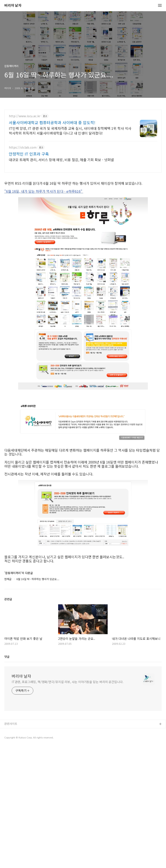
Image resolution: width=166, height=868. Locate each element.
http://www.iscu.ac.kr (25, 116)
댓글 (7, 778)
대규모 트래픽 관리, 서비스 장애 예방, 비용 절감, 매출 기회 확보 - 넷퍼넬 (61, 160)
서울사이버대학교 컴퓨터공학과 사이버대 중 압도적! (52, 122)
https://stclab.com (23, 147)
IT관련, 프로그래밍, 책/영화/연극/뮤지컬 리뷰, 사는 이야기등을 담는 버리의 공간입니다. (68, 803)
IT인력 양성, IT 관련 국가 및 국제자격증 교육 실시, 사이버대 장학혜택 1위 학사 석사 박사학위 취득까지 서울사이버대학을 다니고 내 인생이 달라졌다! (70, 131)
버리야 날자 (13, 6)
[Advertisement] (83, 207)
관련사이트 (11, 845)
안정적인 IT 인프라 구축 (29, 154)
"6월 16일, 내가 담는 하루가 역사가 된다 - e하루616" (44, 252)
